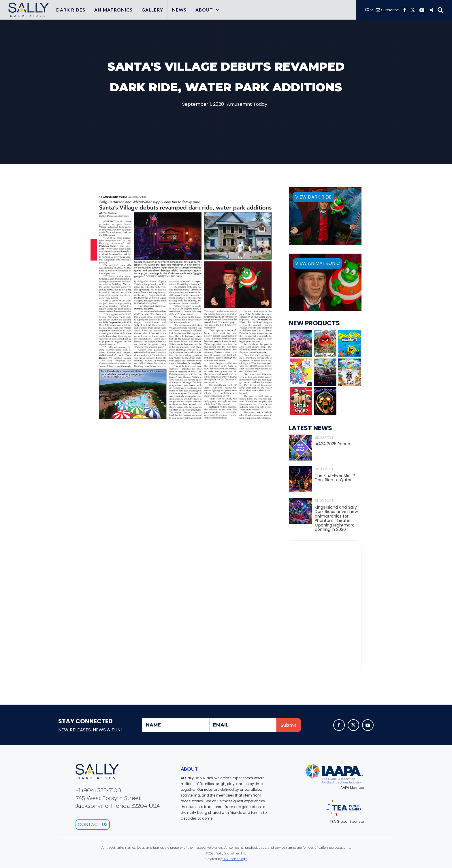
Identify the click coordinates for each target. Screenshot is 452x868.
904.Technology (235, 859)
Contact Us (93, 838)
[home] (27, 10)
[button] (208, 10)
